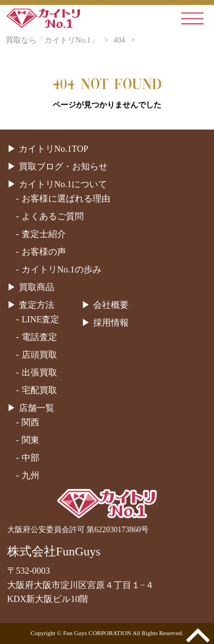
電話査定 (39, 337)
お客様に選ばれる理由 (66, 199)
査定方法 (37, 305)
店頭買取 (39, 355)
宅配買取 (39, 390)
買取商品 (37, 287)
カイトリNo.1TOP (54, 149)
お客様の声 (44, 252)
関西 (30, 422)
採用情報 (111, 323)
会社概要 (111, 305)
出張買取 (39, 372)
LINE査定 (40, 319)
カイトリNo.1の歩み (62, 269)
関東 (30, 440)
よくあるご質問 (53, 216)
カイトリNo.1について (63, 184)
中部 (30, 458)
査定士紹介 (44, 234)
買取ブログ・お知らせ (63, 166)
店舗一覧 (37, 408)
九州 (30, 475)
